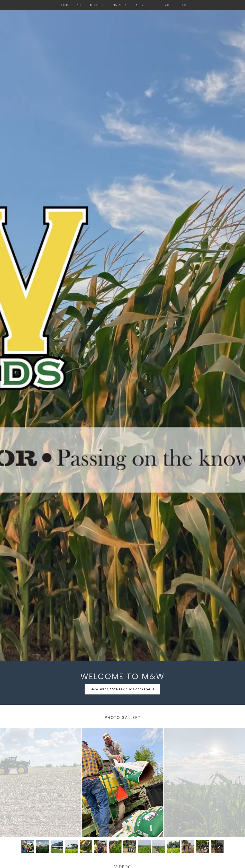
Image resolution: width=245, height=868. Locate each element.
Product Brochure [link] (91, 5)
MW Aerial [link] (120, 5)
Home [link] (65, 5)
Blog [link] (182, 5)
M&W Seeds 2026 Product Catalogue (122, 689)
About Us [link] (143, 5)
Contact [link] (164, 5)
